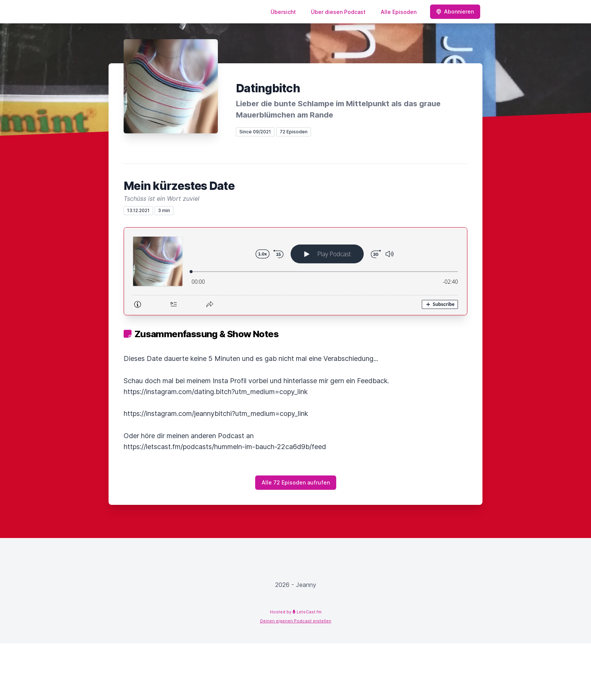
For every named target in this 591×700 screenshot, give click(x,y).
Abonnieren (455, 11)
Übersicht (283, 12)
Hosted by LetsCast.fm (296, 612)
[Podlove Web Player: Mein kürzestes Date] (295, 271)
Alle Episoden (399, 12)
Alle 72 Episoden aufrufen (296, 482)
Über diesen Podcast (338, 12)
